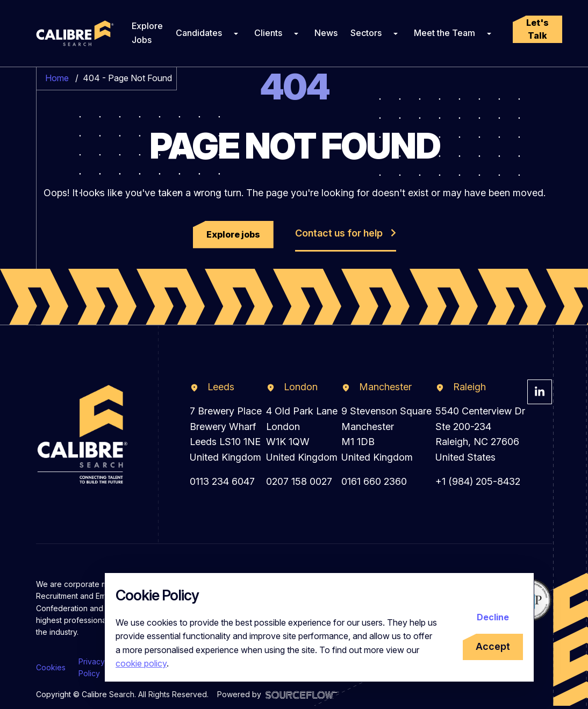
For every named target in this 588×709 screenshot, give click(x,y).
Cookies (51, 667)
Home (57, 78)
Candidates (199, 33)
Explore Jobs (147, 33)
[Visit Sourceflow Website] (302, 694)
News (326, 33)
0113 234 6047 (222, 481)
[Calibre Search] (73, 34)
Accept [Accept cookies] (493, 646)
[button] (537, 29)
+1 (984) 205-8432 (478, 481)
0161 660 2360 (374, 481)
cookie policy (141, 663)
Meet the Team (444, 33)
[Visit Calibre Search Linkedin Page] (540, 392)
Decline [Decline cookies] (493, 617)
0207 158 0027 (299, 481)
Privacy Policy (92, 667)
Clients (268, 33)
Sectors (366, 33)
